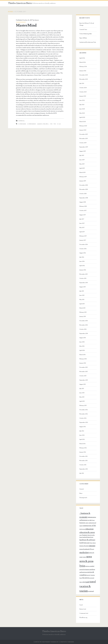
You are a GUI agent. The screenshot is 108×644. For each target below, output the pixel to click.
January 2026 (83, 71)
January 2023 (83, 96)
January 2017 (83, 240)
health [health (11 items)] (81, 543)
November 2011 (83, 461)
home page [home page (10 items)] (87, 543)
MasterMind (26, 25)
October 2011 (83, 465)
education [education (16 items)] (89, 529)
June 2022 (82, 100)
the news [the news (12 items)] (85, 578)
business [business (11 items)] (82, 523)
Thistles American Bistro (20, 3)
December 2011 (83, 456)
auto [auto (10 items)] (91, 520)
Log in (81, 605)
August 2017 (83, 215)
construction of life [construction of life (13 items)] (89, 526)
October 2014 (83, 329)
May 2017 (82, 228)
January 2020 (83, 130)
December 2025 (84, 75)
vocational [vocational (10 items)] (91, 591)
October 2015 (83, 278)
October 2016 (83, 249)
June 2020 (82, 109)
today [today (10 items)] (84, 582)
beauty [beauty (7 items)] (94, 520)
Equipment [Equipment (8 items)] (85, 535)
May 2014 (82, 346)
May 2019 (82, 164)
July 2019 (82, 155)
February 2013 (83, 406)
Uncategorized (83, 498)
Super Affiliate (83, 38)
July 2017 (82, 219)
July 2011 (82, 473)
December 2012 (84, 410)
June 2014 (82, 342)
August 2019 (83, 151)
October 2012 (83, 418)
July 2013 (82, 389)
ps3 (51, 124)
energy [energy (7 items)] (81, 535)
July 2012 (82, 431)
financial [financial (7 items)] (81, 537)
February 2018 (83, 206)
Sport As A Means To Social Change (87, 24)
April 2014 (82, 350)
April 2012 (82, 439)
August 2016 (83, 253)
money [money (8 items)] (85, 557)
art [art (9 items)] (89, 520)
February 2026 (83, 67)
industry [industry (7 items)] (94, 543)
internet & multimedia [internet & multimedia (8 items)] (84, 549)
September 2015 (84, 283)
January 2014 (83, 363)
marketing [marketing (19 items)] (84, 552)
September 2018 (84, 198)
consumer (22, 124)
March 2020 (83, 122)
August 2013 (83, 384)
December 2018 (84, 185)
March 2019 (83, 172)
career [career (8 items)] (87, 523)
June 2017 (82, 223)
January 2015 (83, 316)
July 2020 (82, 105)
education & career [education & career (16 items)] (87, 532)
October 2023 (83, 92)
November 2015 (84, 274)
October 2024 (83, 88)
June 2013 (82, 393)
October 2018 (83, 194)
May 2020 (82, 113)
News (81, 493)
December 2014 (84, 321)
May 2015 (82, 300)
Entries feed (83, 609)
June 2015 (82, 295)
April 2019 (82, 168)
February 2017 (83, 236)
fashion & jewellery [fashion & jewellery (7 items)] (91, 535)
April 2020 (82, 117)
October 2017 (83, 211)
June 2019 (82, 160)
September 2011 (84, 469)
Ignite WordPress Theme (45, 642)
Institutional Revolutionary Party (88, 42)
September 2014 (84, 334)
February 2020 (83, 126)
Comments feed (84, 613)
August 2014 (83, 338)
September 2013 (84, 380)
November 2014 (84, 325)
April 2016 (82, 266)
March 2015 (82, 308)
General (21, 121)
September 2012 (84, 422)
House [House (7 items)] (91, 543)
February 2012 (83, 448)
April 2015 (82, 304)
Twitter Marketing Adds (86, 34)
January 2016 (83, 270)
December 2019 (84, 134)
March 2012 (82, 444)
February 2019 (83, 177)
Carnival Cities (83, 30)
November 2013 (84, 372)
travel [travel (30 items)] (93, 582)
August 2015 (83, 287)
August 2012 (83, 427)
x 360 (59, 124)
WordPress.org (83, 618)
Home (11, 12)
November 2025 (84, 79)
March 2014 (82, 355)
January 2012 (83, 452)
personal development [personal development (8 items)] (84, 570)
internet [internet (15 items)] (92, 546)
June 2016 (82, 261)
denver (37, 20)
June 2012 (82, 435)
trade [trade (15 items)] (87, 582)
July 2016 (82, 257)
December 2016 (84, 244)
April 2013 (82, 401)
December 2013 (84, 367)
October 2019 (83, 143)
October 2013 (83, 376)
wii (55, 124)
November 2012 (84, 414)
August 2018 (83, 202)
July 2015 (82, 291)
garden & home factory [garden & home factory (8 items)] (88, 537)
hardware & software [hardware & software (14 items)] (87, 540)
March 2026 (83, 62)
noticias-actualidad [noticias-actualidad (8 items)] (90, 566)
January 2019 (83, 181)
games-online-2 (43, 124)
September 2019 (84, 147)
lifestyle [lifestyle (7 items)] (93, 549)
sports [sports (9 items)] (88, 575)
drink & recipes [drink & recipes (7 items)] (82, 529)
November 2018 (84, 189)
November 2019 (84, 139)
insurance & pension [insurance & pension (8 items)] (84, 546)
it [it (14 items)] (90, 549)
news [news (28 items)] (89, 557)
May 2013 (82, 397)
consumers (32, 124)
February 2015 (83, 312)
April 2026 (82, 58)
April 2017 (82, 232)
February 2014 (83, 359)
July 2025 (82, 83)
